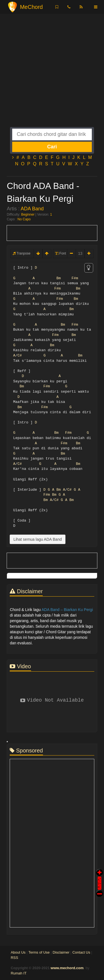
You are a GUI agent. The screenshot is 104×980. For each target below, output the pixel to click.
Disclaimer (61, 952)
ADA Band (32, 209)
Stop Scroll (100, 890)
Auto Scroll (100, 875)
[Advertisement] (52, 75)
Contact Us (81, 952)
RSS (15, 958)
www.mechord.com (67, 968)
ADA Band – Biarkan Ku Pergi (67, 610)
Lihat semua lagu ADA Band (37, 539)
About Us (18, 952)
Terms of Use (39, 952)
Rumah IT (19, 973)
